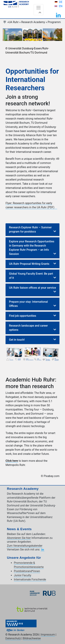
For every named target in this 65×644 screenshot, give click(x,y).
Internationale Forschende (30, 579)
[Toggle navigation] (38, 10)
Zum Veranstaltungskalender (25, 546)
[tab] (32, 230)
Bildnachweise (32, 638)
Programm (54, 22)
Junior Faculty (23, 575)
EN (61, 6)
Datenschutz (13, 638)
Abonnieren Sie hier (19, 538)
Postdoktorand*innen (27, 571)
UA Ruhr (14, 22)
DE (61, 2)
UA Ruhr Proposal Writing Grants (29, 264)
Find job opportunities (23, 316)
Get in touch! (17, 340)
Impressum (48, 635)
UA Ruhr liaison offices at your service (32, 288)
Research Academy (33, 22)
